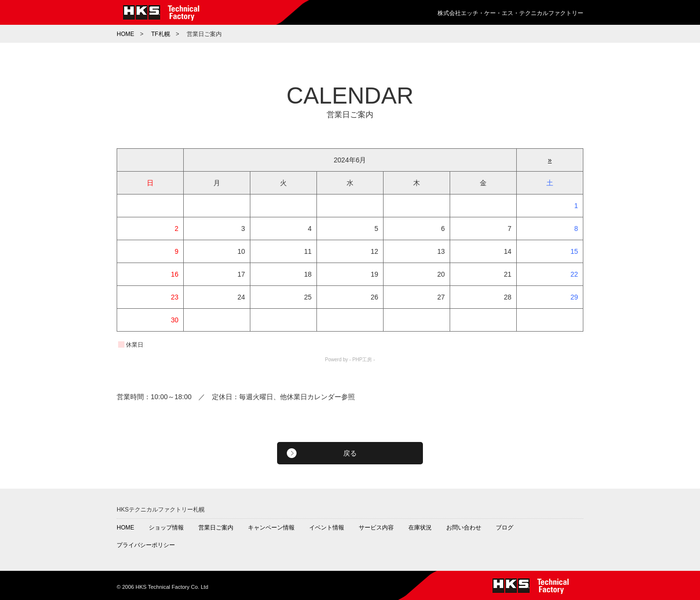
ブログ (505, 528)
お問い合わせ (464, 528)
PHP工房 (362, 360)
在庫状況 (420, 528)
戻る (350, 453)
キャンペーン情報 (271, 528)
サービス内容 (376, 528)
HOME (125, 34)
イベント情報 (327, 528)
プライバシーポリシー (146, 545)
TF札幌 (161, 34)
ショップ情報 (166, 528)
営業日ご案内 (216, 528)
